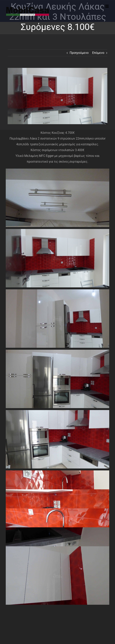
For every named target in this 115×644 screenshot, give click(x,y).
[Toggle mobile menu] (107, 6)
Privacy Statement (74, 595)
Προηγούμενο (79, 53)
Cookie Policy (43, 595)
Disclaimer (57, 595)
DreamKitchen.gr (77, 544)
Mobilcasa (64, 599)
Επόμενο (98, 53)
